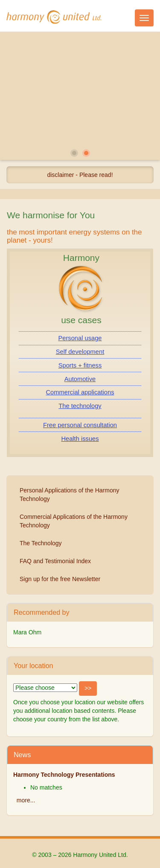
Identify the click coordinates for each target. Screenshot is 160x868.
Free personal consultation (80, 425)
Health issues (80, 439)
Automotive (80, 379)
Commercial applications (80, 392)
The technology (80, 406)
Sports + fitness (80, 365)
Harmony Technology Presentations (64, 775)
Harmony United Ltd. (54, 17)
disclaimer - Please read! (80, 175)
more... (26, 800)
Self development (80, 352)
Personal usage (80, 338)
